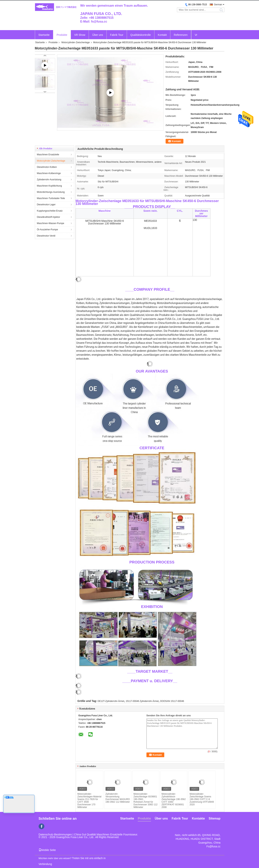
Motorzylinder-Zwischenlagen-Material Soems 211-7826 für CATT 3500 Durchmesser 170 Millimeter (90, 801)
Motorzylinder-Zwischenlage (76, 42)
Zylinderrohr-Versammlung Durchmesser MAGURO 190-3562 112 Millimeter (118, 798)
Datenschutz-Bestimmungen (55, 834)
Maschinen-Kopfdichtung (49, 186)
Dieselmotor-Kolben (47, 167)
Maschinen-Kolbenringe (49, 173)
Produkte (62, 35)
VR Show (80, 35)
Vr (196, 35)
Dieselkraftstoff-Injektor (49, 217)
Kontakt (162, 35)
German (218, 5)
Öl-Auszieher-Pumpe (47, 230)
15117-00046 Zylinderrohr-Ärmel (142, 701)
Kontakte (198, 818)
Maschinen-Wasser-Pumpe (51, 223)
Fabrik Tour (117, 35)
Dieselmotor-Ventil (46, 236)
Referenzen (181, 35)
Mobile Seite (47, 850)
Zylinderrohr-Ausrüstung (49, 180)
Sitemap (214, 818)
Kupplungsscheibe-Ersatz (50, 211)
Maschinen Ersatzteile (48, 155)
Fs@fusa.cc (213, 846)
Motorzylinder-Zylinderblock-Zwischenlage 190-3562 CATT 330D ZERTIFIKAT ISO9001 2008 (174, 801)
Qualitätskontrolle (141, 35)
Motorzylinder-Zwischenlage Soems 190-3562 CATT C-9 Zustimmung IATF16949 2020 (202, 799)
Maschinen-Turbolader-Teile (51, 198)
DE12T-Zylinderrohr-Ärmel (111, 701)
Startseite (44, 35)
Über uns (98, 35)
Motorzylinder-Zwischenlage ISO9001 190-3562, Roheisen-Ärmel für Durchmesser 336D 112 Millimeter (146, 801)
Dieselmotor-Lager (46, 205)
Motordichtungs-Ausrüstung (51, 192)
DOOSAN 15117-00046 (172, 701)
